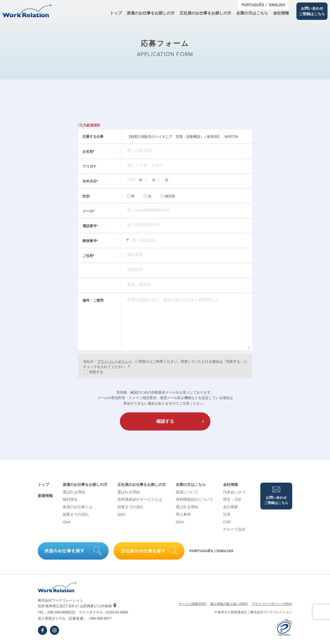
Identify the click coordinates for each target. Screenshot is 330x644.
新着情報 (45, 496)
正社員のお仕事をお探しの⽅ (205, 13)
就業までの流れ (76, 514)
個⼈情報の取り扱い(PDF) (229, 604)
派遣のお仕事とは (78, 507)
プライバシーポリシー (114, 361)
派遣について (187, 492)
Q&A (67, 522)
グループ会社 (234, 529)
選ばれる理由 (74, 492)
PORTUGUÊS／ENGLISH (212, 551)
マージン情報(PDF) (193, 604)
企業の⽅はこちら (252, 13)
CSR (227, 522)
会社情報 (281, 13)
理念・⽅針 (232, 499)
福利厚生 (70, 499)
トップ (116, 13)
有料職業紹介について (194, 499)
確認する (165, 421)
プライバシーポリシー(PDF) (272, 604)
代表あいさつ (234, 492)
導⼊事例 (183, 514)
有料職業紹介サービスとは (140, 499)
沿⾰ (227, 514)
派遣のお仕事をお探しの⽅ (151, 13)
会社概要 (231, 507)
